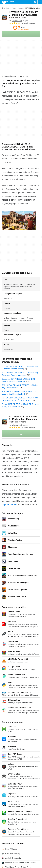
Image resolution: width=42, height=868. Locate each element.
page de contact (9, 505)
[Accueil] (3, 8)
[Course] (20, 8)
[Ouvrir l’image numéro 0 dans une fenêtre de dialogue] (19, 220)
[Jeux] (15, 8)
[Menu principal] (40, 2)
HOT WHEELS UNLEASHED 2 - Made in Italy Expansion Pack (24, 15)
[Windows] (8, 8)
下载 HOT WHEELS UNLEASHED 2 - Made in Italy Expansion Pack (20, 386)
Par (16, 21)
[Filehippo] (8, 2)
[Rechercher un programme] (35, 2)
